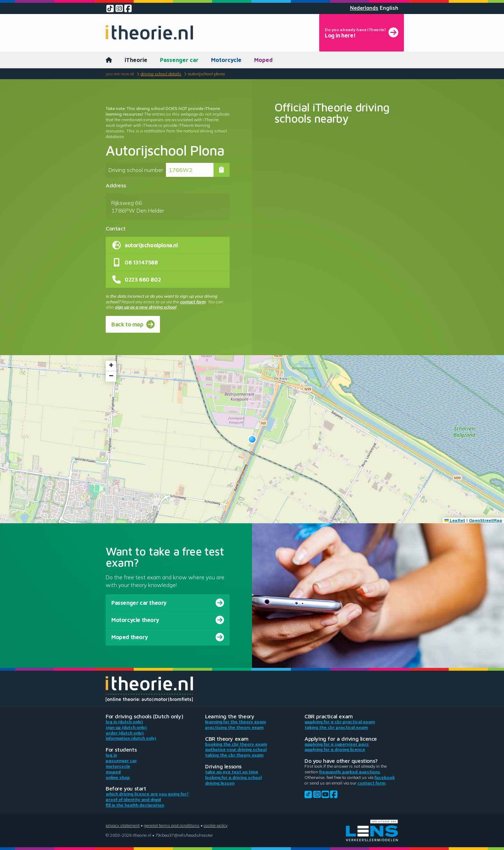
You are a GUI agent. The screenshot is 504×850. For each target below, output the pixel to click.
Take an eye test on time (232, 772)
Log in (111, 755)
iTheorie (136, 60)
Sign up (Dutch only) (126, 727)
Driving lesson (220, 783)
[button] (252, 439)
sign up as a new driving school (145, 307)
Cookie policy (216, 825)
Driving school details (161, 74)
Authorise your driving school (236, 749)
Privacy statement (123, 825)
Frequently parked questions (350, 772)
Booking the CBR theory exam (236, 744)
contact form (193, 302)
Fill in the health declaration (135, 805)
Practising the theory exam (234, 727)
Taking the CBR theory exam (234, 755)
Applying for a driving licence (335, 749)
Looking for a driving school (233, 777)
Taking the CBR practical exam (336, 727)
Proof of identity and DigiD (133, 799)
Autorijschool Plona (206, 74)
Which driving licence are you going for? (147, 794)
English (389, 8)
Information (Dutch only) (131, 738)
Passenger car (179, 60)
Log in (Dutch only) (124, 722)
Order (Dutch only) (125, 733)
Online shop (118, 777)
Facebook (385, 777)
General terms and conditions (172, 825)
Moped (263, 60)
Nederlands (364, 8)
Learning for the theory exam (236, 722)
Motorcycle (226, 60)
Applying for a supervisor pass (337, 744)
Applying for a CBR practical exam (340, 722)
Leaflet (455, 520)
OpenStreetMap (486, 520)
